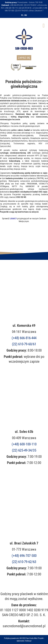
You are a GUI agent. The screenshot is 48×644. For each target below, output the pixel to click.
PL (22, 15)
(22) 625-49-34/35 (24, 450)
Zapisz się (24, 58)
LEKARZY (13, 219)
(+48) (24, 556)
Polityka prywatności (12, 638)
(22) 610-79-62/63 (24, 562)
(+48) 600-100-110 (24, 444)
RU (26, 15)
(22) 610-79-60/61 (24, 344)
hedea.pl (28, 641)
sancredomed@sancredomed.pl (24, 626)
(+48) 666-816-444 (24, 338)
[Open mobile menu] (44, 25)
